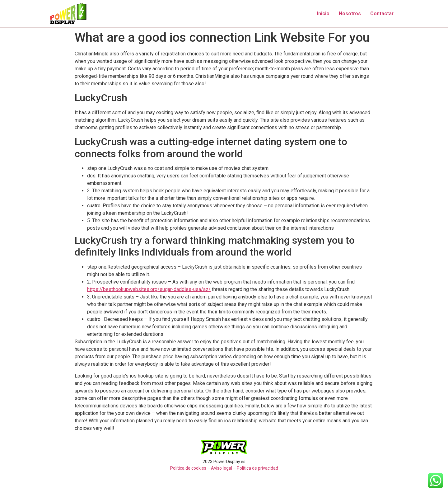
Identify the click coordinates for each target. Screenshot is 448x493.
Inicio (323, 14)
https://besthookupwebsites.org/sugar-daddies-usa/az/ (149, 289)
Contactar (382, 14)
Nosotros (350, 14)
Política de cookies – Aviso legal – (203, 468)
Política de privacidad (257, 468)
